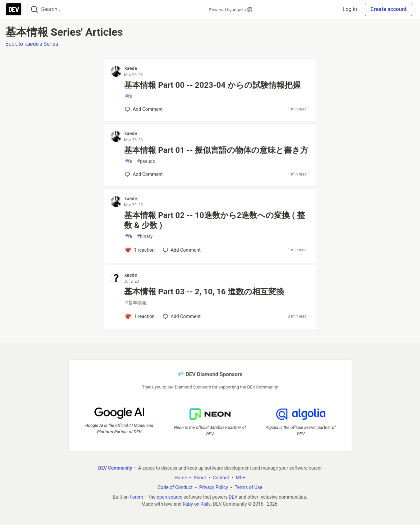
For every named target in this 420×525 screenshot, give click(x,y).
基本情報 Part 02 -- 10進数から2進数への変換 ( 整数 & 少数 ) (215, 220)
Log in (350, 9)
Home (181, 478)
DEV (233, 497)
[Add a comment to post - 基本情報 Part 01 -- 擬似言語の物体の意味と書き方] (144, 174)
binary (145, 236)
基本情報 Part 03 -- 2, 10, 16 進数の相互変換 (204, 292)
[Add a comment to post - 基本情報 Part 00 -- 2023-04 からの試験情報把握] (144, 109)
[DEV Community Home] (14, 9)
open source (170, 497)
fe (129, 96)
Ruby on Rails (197, 504)
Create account (388, 9)
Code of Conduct (175, 487)
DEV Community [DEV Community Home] (115, 468)
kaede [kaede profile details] (131, 68)
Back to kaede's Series (32, 44)
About (200, 478)
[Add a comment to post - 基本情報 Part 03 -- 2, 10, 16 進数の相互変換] (140, 316)
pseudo (146, 161)
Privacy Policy (214, 487)
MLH (241, 478)
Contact (221, 478)
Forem (136, 497)
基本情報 (136, 303)
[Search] (34, 10)
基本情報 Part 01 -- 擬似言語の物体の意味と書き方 (216, 150)
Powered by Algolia (230, 10)
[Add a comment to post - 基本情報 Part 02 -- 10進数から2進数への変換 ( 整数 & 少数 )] (140, 250)
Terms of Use (248, 487)
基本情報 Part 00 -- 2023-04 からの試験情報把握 (212, 85)
